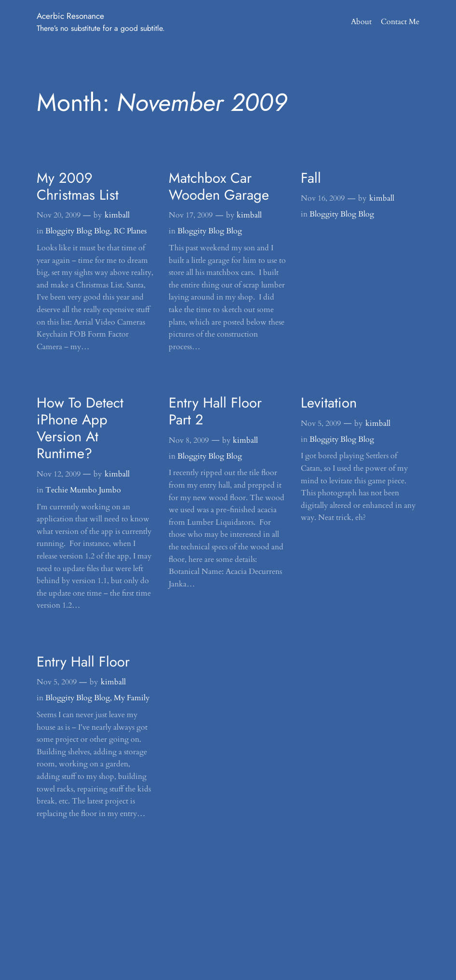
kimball (117, 215)
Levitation (329, 403)
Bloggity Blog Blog (78, 231)
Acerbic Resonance (70, 16)
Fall (311, 178)
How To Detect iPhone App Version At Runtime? (80, 428)
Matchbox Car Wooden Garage (219, 187)
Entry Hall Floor (83, 662)
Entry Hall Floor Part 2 (215, 411)
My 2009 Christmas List (78, 187)
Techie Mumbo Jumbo (83, 490)
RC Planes (130, 231)
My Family (132, 698)
